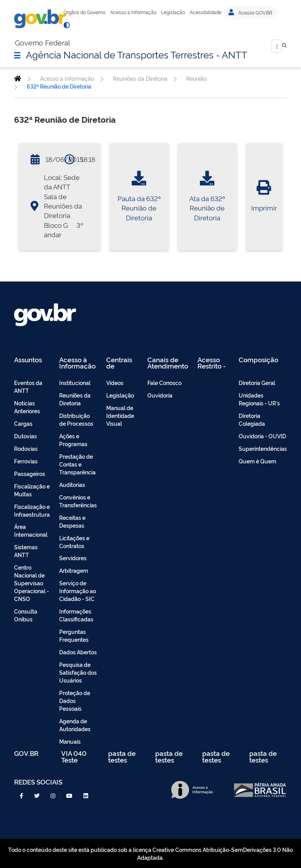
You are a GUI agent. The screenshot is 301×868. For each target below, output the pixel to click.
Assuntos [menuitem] (28, 360)
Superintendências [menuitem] (263, 448)
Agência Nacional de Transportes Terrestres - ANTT (137, 54)
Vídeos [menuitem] (115, 382)
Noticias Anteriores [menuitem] (27, 407)
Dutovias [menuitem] (25, 436)
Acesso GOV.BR (250, 13)
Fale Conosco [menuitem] (164, 382)
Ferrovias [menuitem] (26, 461)
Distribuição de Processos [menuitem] (76, 419)
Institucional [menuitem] (75, 382)
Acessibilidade (206, 12)
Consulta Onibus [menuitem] (26, 615)
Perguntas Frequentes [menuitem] (74, 635)
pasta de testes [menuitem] (122, 756)
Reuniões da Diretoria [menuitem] (75, 399)
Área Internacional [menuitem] (31, 530)
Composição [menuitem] (258, 360)
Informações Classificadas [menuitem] (76, 615)
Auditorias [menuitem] (72, 484)
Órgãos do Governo (84, 12)
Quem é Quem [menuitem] (257, 461)
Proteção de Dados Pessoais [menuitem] (75, 700)
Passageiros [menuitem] (30, 473)
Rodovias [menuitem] (26, 448)
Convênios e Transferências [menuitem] (78, 501)
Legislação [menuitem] (120, 395)
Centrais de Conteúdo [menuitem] (122, 363)
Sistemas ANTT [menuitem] (26, 551)
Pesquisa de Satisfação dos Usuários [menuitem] (78, 672)
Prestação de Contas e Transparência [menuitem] (77, 464)
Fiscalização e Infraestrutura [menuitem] (32, 510)
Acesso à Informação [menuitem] (77, 363)
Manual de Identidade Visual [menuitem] (120, 415)
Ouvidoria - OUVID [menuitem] (262, 436)
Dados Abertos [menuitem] (78, 652)
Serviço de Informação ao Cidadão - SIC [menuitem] (78, 591)
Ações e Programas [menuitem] (73, 440)
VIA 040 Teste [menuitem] (74, 756)
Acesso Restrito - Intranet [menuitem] (212, 363)
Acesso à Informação (133, 12)
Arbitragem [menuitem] (74, 570)
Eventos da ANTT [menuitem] (28, 386)
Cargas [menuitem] (23, 423)
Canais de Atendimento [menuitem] (168, 363)
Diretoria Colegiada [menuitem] (252, 419)
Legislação (173, 12)
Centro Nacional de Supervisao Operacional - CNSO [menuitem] (32, 583)
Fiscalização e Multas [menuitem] (32, 490)
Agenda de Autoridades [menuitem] (75, 725)
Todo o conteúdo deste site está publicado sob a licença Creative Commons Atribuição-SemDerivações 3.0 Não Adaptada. (150, 853)
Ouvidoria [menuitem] (160, 395)
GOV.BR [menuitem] (26, 754)
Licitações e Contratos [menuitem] (74, 542)
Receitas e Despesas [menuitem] (72, 521)
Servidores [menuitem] (73, 558)
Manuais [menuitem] (70, 741)
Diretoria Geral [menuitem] (257, 382)
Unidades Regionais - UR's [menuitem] (259, 399)
